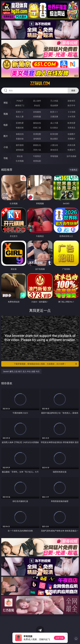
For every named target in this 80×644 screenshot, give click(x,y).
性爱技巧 (71, 150)
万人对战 (54, 101)
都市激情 (20, 145)
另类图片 (71, 139)
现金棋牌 (54, 105)
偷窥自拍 (20, 134)
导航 (6, 158)
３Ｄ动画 (71, 112)
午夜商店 (37, 156)
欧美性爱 (71, 123)
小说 (6, 147)
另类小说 (37, 150)
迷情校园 (20, 150)
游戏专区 (71, 101)
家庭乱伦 (37, 145)
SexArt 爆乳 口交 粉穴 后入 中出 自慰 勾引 (21, 371)
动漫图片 (71, 134)
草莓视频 (54, 156)
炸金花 (37, 105)
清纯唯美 (37, 139)
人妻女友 (54, 145)
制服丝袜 (20, 128)
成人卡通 (54, 123)
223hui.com (40, 83)
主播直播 (54, 117)
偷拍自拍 (37, 123)
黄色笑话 (54, 150)
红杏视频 (20, 161)
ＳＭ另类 (71, 117)
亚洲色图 (37, 134)
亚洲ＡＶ (20, 112)
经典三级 (37, 128)
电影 (6, 125)
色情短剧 (37, 161)
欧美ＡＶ (54, 112)
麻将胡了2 (20, 105)
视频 (6, 114)
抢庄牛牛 (71, 105)
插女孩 (20, 156)
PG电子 (20, 101)
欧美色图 (54, 134)
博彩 (6, 103)
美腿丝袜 (20, 139)
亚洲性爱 (20, 123)
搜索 (73, 90)
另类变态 (71, 128)
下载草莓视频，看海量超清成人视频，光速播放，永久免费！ (46, 364)
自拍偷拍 (37, 112)
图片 (6, 136)
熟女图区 (54, 139)
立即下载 (59, 638)
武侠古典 (71, 145)
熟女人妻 (20, 117)
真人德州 (37, 101)
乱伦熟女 (54, 128)
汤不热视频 (71, 156)
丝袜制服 (37, 117)
